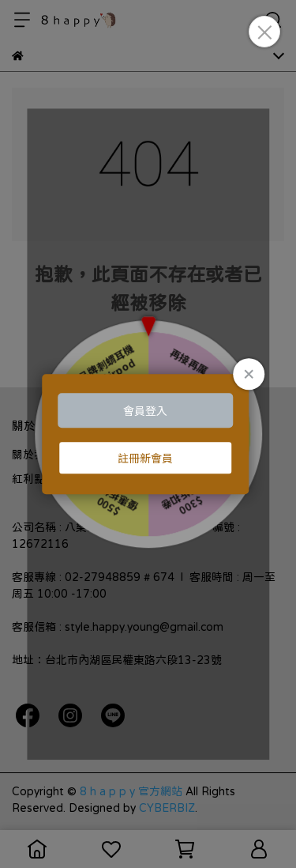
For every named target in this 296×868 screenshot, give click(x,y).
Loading (148, 434)
